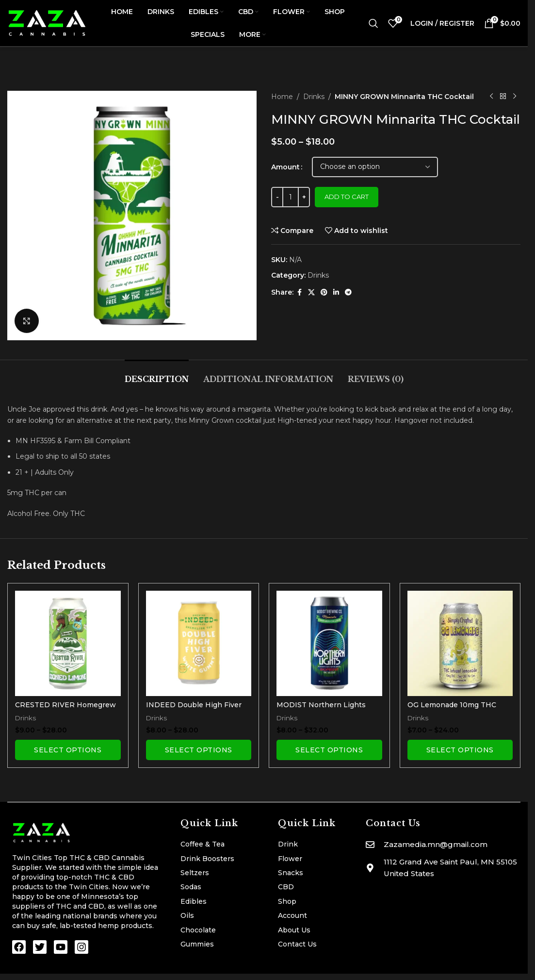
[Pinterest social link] (324, 292)
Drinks (314, 97)
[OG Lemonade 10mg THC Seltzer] (460, 644)
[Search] (373, 23)
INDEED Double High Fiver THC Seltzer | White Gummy (196, 710)
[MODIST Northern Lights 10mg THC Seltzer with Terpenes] (329, 644)
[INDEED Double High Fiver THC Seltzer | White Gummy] (199, 644)
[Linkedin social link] (336, 292)
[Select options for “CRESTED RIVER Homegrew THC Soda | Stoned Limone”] (68, 750)
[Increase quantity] (304, 197)
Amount (285, 167)
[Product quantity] (291, 197)
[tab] (157, 374)
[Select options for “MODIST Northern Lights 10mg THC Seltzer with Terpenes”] (329, 750)
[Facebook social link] (299, 292)
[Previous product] (491, 97)
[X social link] (311, 292)
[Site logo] (47, 22)
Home (282, 97)
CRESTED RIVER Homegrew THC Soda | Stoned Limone (65, 710)
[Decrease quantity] (277, 197)
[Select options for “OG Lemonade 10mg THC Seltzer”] (460, 750)
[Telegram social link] (348, 292)
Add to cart (347, 197)
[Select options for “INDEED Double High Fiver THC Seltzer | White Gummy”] (199, 750)
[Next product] (515, 97)
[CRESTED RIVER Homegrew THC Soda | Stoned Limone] (68, 644)
